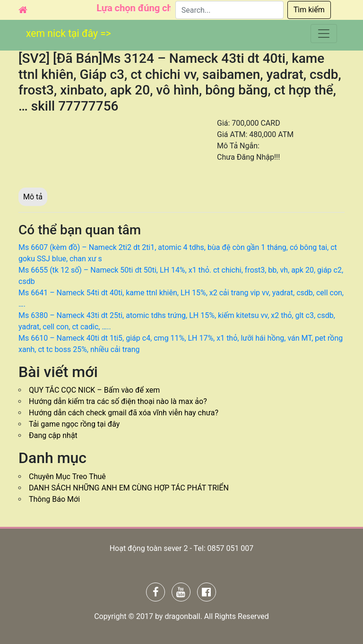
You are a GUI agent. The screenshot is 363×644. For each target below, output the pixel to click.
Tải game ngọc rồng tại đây (74, 424)
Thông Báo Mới (54, 499)
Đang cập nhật (53, 435)
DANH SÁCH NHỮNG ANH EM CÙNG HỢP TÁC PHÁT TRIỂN (129, 488)
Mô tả (33, 197)
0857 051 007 (230, 548)
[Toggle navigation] (324, 34)
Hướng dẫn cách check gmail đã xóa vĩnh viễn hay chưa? (124, 413)
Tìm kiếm (309, 10)
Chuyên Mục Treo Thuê (67, 477)
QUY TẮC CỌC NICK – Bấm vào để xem (94, 390)
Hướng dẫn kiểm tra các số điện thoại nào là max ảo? (118, 401)
